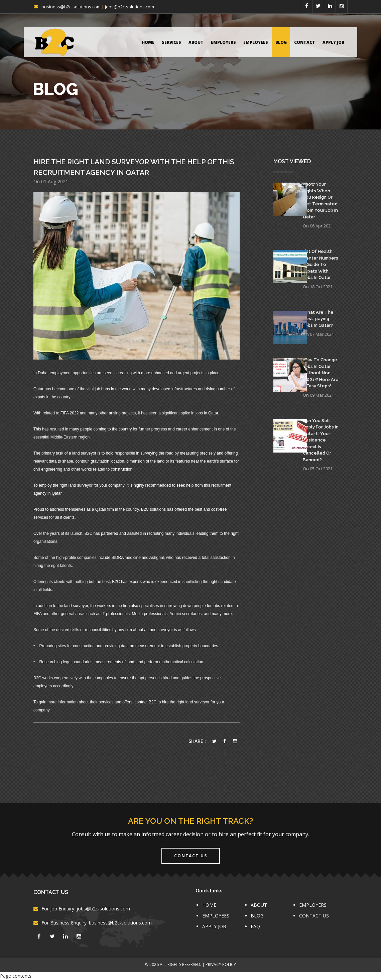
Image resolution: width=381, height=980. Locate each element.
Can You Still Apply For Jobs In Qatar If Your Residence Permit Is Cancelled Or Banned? (321, 440)
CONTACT (305, 42)
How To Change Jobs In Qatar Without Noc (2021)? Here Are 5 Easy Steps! (321, 373)
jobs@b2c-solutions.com (130, 7)
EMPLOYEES (256, 42)
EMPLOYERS (223, 42)
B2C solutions (153, 509)
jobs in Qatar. (207, 413)
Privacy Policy (221, 964)
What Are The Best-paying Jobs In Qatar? (318, 319)
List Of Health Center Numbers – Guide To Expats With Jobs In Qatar (321, 264)
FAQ (255, 926)
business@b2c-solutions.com (71, 7)
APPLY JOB (333, 42)
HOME (148, 42)
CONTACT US (314, 916)
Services (171, 42)
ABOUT (196, 42)
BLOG (281, 42)
